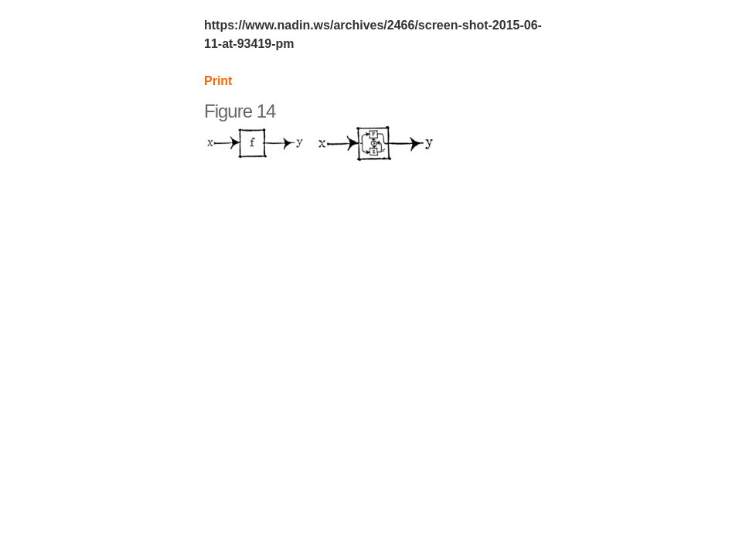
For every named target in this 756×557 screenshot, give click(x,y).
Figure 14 (240, 111)
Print (218, 81)
